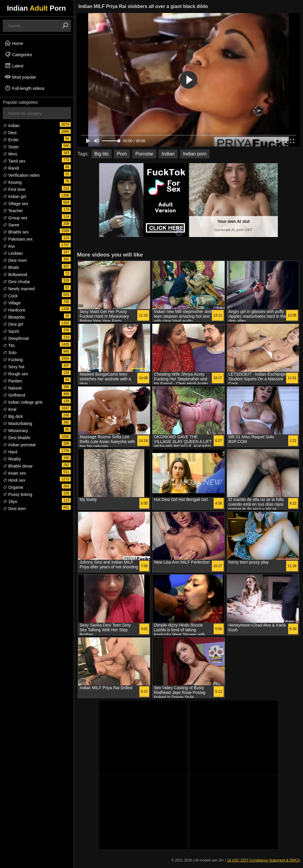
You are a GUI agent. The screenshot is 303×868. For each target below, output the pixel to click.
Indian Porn (36, 8)
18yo (10, 502)
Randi (11, 168)
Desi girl (13, 324)
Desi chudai (16, 282)
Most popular (20, 77)
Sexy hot (14, 367)
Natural (12, 388)
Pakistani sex (18, 239)
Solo (10, 353)
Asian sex (14, 473)
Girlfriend (14, 395)
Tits (9, 345)
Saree (11, 225)
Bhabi (11, 267)
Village (12, 303)
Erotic (11, 140)
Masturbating (18, 424)
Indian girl (15, 197)
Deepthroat (16, 338)
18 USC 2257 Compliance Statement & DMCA (263, 860)
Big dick (13, 416)
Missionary (16, 431)
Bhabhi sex (16, 232)
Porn (122, 154)
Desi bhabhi (17, 438)
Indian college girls (23, 402)
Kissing (12, 182)
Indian (11, 126)
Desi (10, 133)
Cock (10, 296)
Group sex (15, 218)
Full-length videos (25, 88)
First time (14, 189)
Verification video (21, 175)
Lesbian (13, 253)
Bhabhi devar (18, 466)
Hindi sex (14, 480)
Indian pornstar (19, 445)
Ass (9, 246)
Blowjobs (14, 317)
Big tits (101, 154)
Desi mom (15, 260)
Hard (10, 452)
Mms (10, 154)
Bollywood (15, 275)
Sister (11, 147)
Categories (18, 54)
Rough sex (16, 374)
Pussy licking (18, 494)
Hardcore (14, 310)
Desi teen (14, 509)
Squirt (11, 331)
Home (14, 43)
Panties (13, 381)
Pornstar (144, 154)
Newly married (19, 289)
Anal (10, 409)
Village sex (16, 204)
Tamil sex (14, 161)
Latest (14, 66)
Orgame (13, 487)
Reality (12, 459)
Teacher (13, 211)
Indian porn (195, 154)
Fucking (13, 360)
